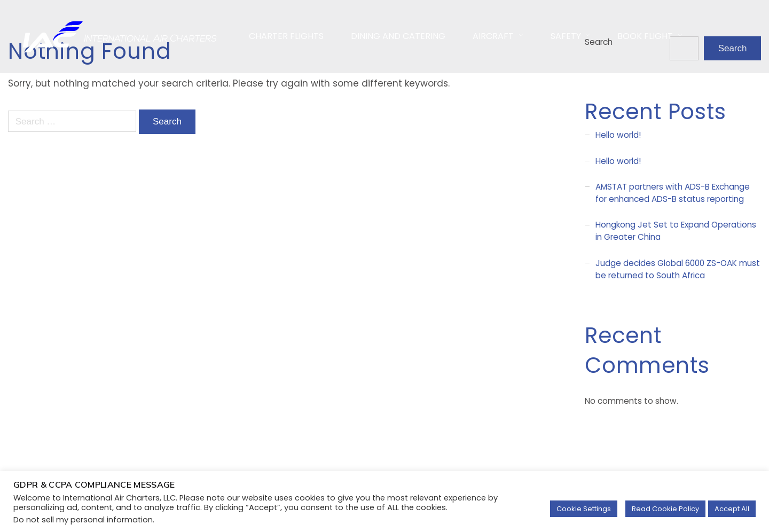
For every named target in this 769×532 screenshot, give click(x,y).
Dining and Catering (398, 36)
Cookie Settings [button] (584, 509)
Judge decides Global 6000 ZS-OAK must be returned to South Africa (678, 269)
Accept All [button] (732, 509)
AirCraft (493, 36)
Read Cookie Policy (665, 509)
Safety (566, 36)
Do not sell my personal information (83, 520)
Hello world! (618, 135)
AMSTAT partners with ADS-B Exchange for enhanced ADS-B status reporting (673, 193)
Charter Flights (286, 36)
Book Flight (645, 36)
